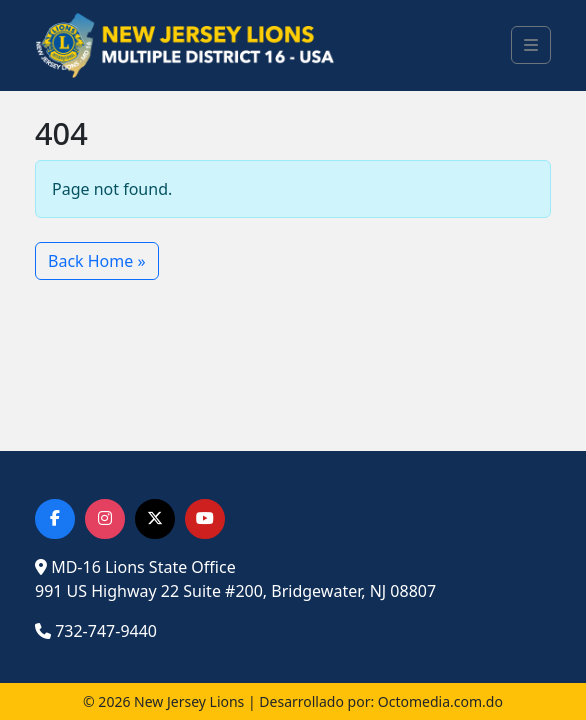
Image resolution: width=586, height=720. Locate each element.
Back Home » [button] (97, 261)
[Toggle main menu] (531, 45)
